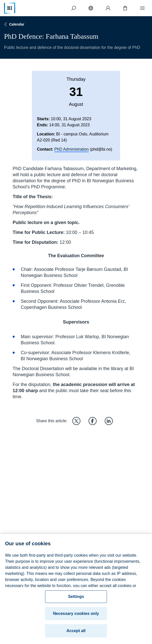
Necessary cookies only (76, 617)
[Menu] (142, 8)
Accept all (76, 634)
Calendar (14, 24)
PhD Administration (72, 149)
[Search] (74, 8)
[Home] (10, 8)
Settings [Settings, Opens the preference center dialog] (76, 600)
